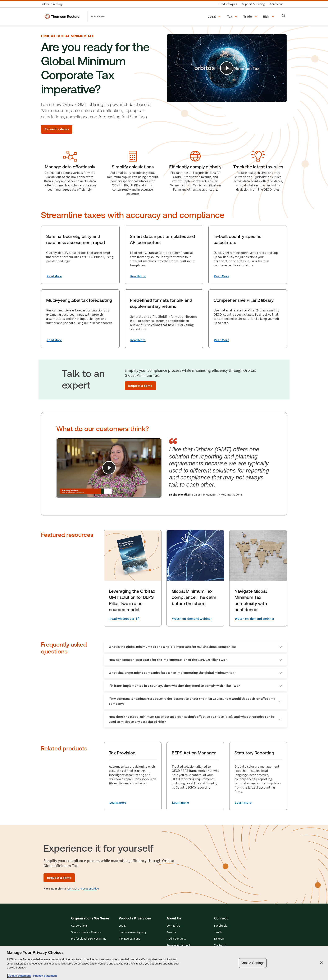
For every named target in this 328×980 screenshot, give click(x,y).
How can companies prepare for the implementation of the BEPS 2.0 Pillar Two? (195, 660)
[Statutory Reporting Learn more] (243, 803)
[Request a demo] (57, 129)
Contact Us (173, 926)
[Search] (284, 16)
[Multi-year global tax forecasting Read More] (54, 340)
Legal (122, 926)
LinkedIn (219, 939)
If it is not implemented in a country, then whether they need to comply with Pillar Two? (195, 686)
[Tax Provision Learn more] (118, 803)
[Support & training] (253, 4)
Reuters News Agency (133, 932)
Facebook (220, 926)
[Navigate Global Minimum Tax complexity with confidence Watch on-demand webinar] (255, 619)
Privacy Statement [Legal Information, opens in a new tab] (44, 976)
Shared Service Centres (86, 932)
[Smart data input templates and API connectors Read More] (138, 276)
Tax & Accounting (130, 939)
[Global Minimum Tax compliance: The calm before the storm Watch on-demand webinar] (192, 619)
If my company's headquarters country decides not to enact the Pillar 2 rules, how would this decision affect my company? (195, 701)
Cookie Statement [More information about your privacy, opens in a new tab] (19, 976)
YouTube (220, 945)
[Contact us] (277, 4)
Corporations (79, 926)
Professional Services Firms (89, 939)
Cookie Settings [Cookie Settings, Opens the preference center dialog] (252, 963)
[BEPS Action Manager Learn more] (181, 803)
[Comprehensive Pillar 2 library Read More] (222, 340)
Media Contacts (176, 939)
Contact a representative (83, 889)
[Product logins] (228, 4)
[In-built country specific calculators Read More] (222, 276)
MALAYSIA (98, 16)
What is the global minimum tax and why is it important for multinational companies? (195, 647)
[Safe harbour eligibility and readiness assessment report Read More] (54, 276)
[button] (215, 17)
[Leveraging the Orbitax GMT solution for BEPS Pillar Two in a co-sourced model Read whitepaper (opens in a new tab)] (124, 619)
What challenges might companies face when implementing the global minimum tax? (195, 673)
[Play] (227, 68)
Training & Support (178, 945)
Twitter (219, 932)
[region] (164, 963)
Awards (171, 932)
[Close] (321, 963)
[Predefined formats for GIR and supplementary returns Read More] (138, 340)
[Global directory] (54, 4)
